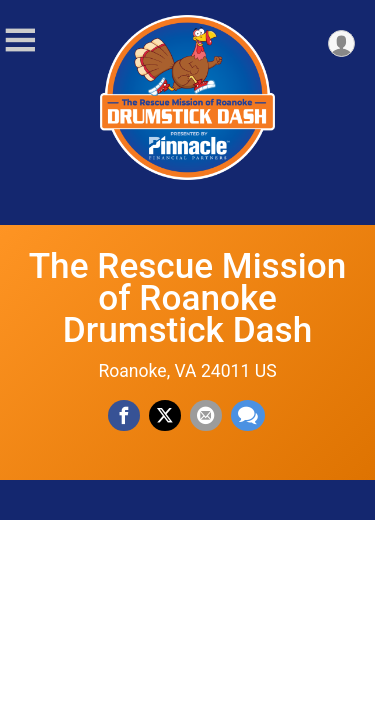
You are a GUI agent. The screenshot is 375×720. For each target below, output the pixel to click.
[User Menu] (341, 43)
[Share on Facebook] (124, 416)
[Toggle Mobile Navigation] (20, 40)
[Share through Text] (248, 416)
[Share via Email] (206, 416)
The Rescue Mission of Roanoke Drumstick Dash (188, 298)
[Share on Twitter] (165, 416)
